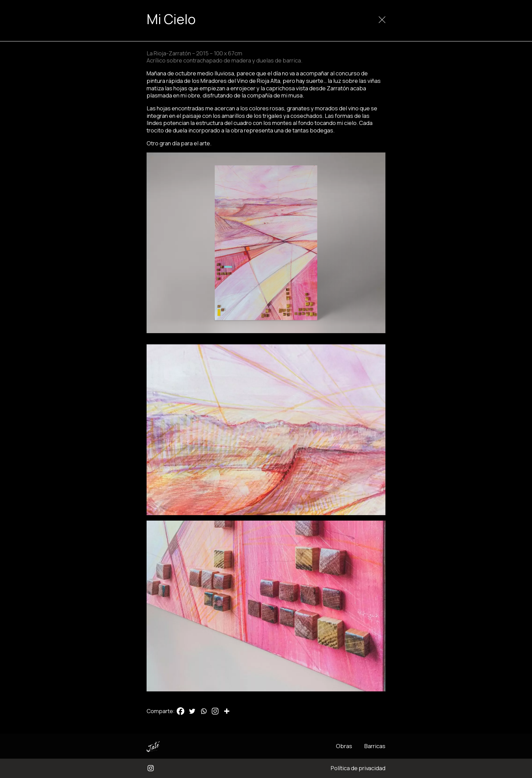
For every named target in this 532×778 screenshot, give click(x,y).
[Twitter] (192, 711)
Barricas (375, 746)
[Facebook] (180, 711)
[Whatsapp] (204, 711)
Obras (344, 746)
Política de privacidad (358, 768)
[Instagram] (215, 711)
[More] (227, 711)
